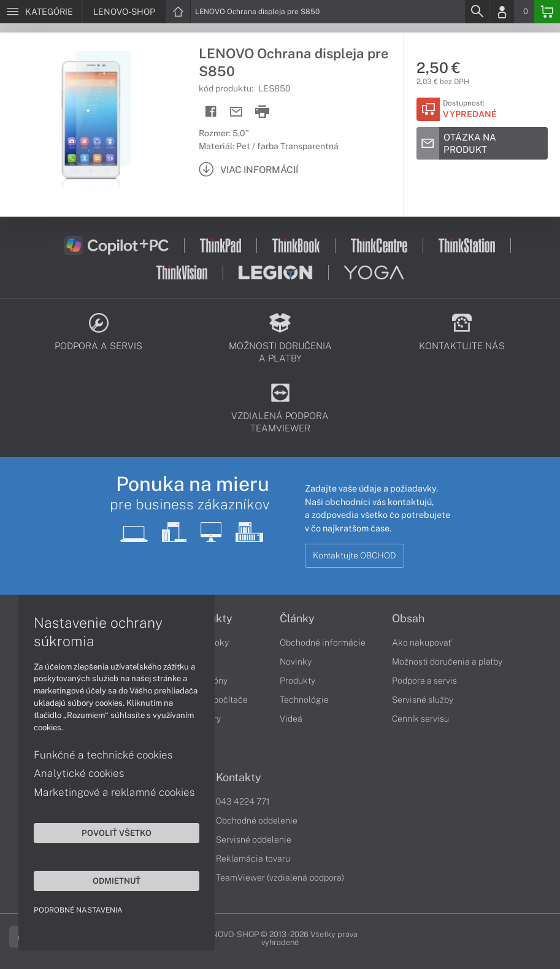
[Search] (477, 12)
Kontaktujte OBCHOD (355, 555)
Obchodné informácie (323, 643)
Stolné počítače (217, 700)
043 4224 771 (243, 801)
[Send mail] (236, 112)
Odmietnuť (117, 881)
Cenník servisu (420, 719)
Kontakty (239, 778)
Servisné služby (423, 700)
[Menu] (41, 12)
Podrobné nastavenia (78, 910)
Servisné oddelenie (254, 840)
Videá (291, 719)
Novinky (296, 662)
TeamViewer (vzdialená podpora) (280, 878)
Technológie (304, 700)
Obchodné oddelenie (257, 820)
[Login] (502, 12)
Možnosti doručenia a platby (447, 662)
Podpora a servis (424, 681)
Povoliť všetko (117, 833)
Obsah (408, 619)
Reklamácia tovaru (253, 859)
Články (297, 619)
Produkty (297, 681)
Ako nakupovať (422, 643)
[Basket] (547, 12)
